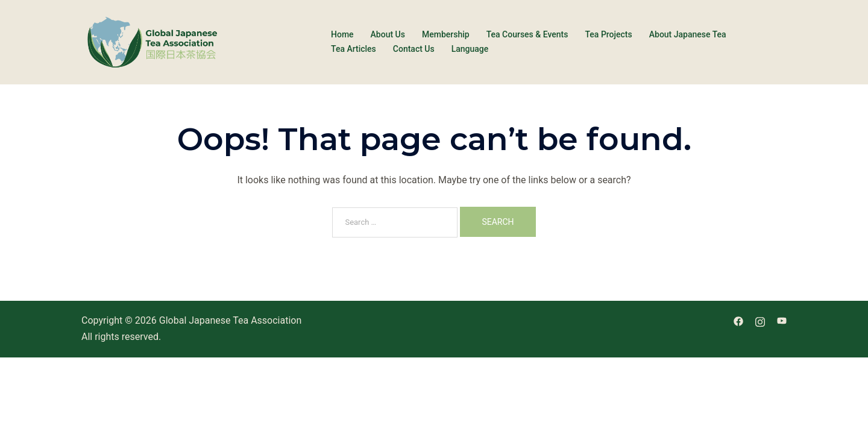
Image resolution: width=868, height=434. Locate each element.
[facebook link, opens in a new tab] (738, 320)
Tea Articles (354, 49)
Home (342, 34)
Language (470, 49)
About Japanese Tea (688, 34)
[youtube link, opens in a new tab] (782, 320)
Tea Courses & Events (527, 34)
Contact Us (414, 49)
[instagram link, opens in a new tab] (760, 320)
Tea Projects (608, 34)
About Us (388, 34)
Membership (446, 34)
